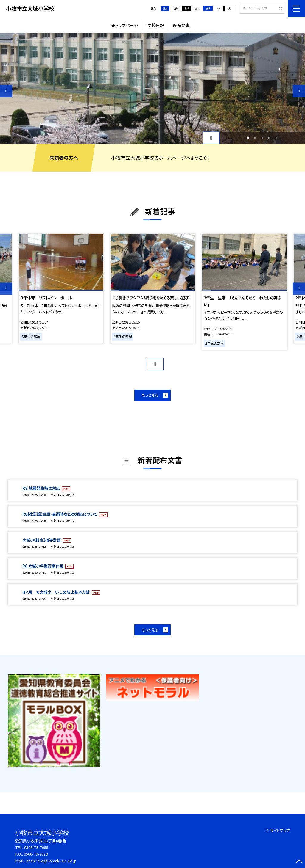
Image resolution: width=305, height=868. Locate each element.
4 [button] (269, 138)
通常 (165, 8)
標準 (208, 8)
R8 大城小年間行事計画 (43, 566)
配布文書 (181, 25)
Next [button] (299, 91)
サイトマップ (280, 830)
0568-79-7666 (36, 847)
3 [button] (262, 138)
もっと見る (150, 395)
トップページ (127, 25)
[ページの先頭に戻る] (299, 862)
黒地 (187, 8)
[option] (152, 88)
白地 (176, 8)
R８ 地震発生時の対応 (42, 488)
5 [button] (276, 138)
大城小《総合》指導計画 (42, 540)
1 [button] (248, 138)
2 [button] (255, 138)
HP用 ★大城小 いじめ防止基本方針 (56, 592)
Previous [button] (6, 91)
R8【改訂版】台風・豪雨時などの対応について (60, 514)
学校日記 (156, 25)
